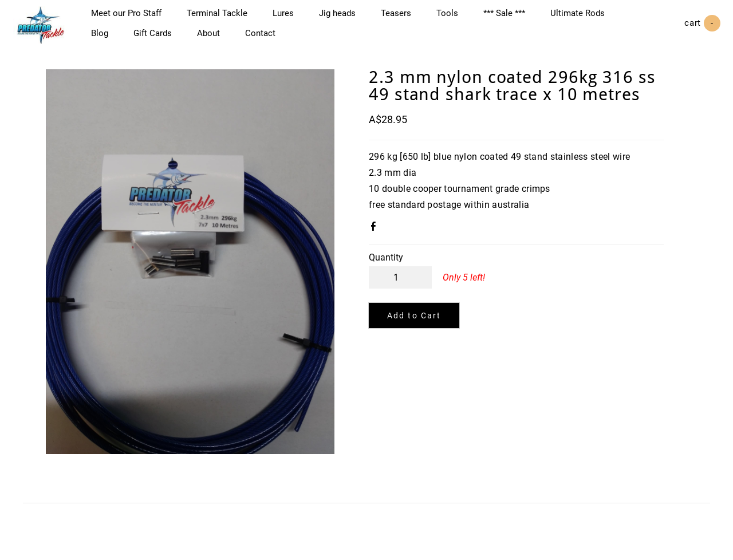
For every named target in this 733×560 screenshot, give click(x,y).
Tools (458, 18)
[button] (414, 326)
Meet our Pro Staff (137, 18)
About (219, 38)
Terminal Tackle (227, 18)
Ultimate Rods (588, 18)
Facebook (376, 239)
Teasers (406, 18)
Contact (271, 38)
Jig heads (348, 18)
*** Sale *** (515, 18)
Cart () (692, 29)
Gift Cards (163, 38)
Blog (110, 38)
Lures (293, 18)
